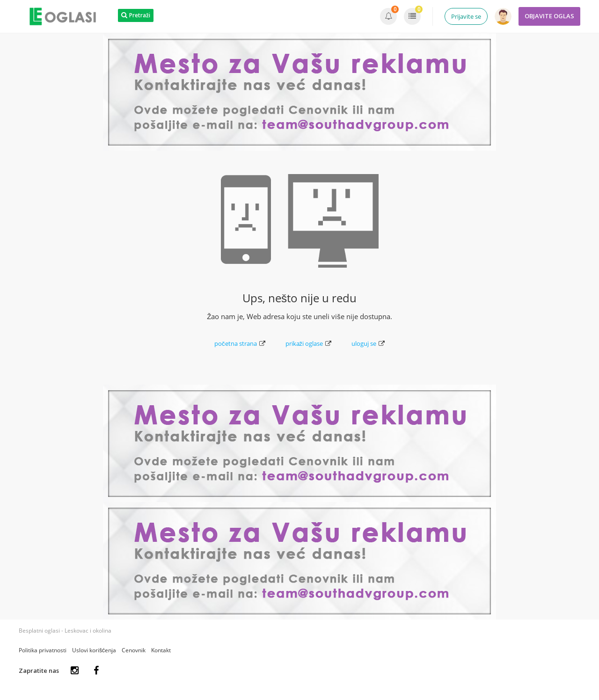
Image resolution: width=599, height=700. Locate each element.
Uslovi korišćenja (94, 650)
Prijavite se (466, 16)
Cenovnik (134, 650)
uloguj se (368, 343)
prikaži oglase (309, 343)
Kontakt (161, 650)
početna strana (240, 343)
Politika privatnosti (43, 650)
